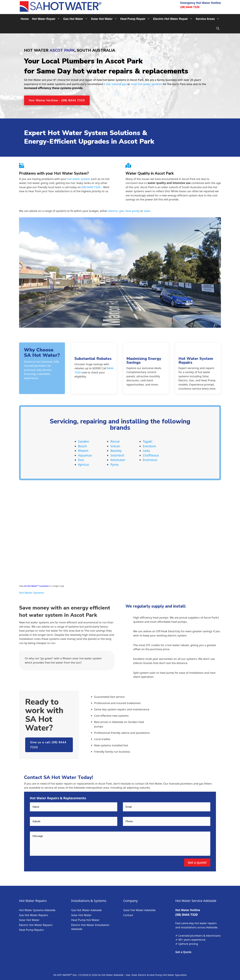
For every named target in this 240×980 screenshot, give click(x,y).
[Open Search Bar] (218, 29)
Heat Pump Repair (136, 19)
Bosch (82, 446)
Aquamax (85, 455)
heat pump (132, 211)
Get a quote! (197, 862)
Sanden (83, 442)
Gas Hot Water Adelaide (86, 910)
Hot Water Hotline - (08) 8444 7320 (57, 100)
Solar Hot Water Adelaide (139, 910)
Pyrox (114, 465)
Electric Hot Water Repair (174, 19)
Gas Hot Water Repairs (34, 915)
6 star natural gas (115, 84)
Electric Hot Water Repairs (36, 925)
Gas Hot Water (76, 19)
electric (113, 211)
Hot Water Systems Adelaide (37, 910)
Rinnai (115, 442)
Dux (81, 460)
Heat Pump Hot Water (85, 920)
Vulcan (115, 446)
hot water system (79, 179)
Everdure (149, 446)
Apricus (83, 465)
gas (122, 211)
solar (147, 211)
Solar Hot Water (105, 19)
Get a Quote (183, 952)
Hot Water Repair (47, 19)
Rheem (83, 451)
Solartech (117, 455)
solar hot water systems (146, 84)
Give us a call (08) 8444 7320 (48, 745)
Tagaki (147, 442)
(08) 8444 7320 (190, 7)
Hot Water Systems (32, 593)
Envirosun (150, 460)
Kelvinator (118, 460)
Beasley (116, 451)
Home (25, 19)
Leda (146, 451)
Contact (128, 915)
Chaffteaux (151, 455)
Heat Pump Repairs (31, 930)
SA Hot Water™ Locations (36, 586)
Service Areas (208, 19)
